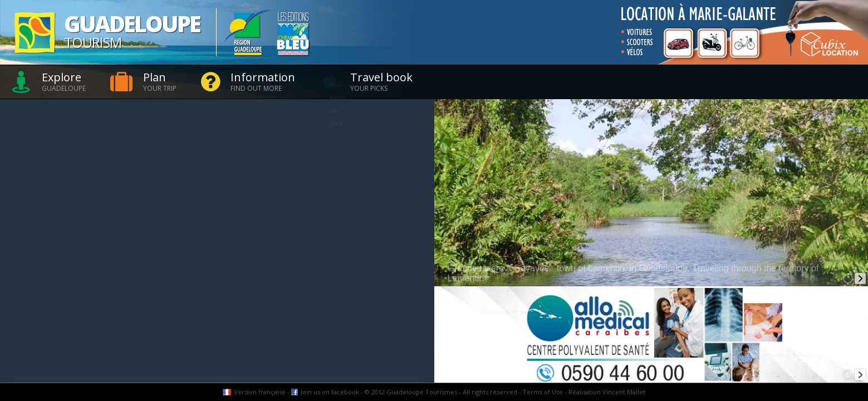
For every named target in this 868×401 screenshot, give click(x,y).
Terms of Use (543, 392)
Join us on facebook (330, 392)
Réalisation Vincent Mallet (607, 392)
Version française (260, 392)
